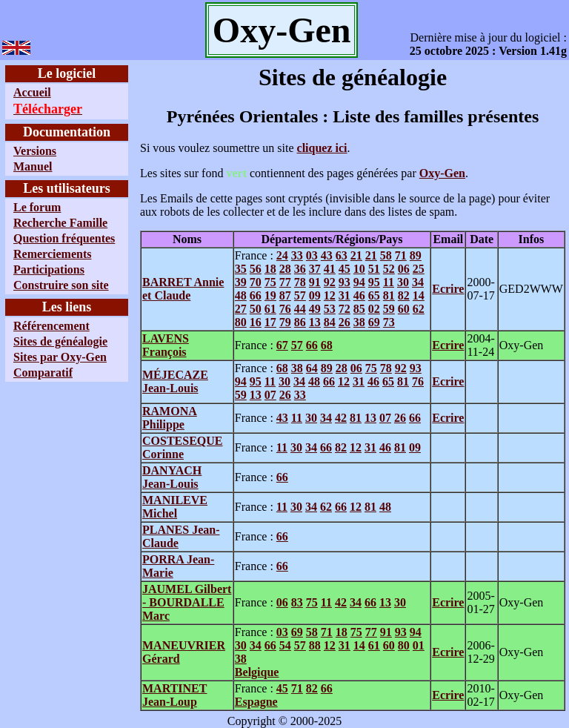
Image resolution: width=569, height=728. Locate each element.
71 (401, 255)
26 (345, 322)
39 (241, 282)
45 (345, 269)
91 (315, 282)
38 (359, 322)
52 (389, 269)
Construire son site (61, 285)
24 (282, 255)
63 (342, 255)
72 (345, 309)
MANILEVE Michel (175, 507)
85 (359, 309)
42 (341, 418)
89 (416, 255)
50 (256, 309)
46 (359, 295)
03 (312, 255)
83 (297, 602)
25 (419, 269)
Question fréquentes (64, 238)
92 (330, 282)
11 (389, 282)
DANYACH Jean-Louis (172, 477)
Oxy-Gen (442, 173)
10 (359, 269)
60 (404, 309)
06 (404, 269)
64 (312, 368)
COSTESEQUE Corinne (182, 447)
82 (404, 295)
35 (241, 269)
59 (389, 309)
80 (241, 322)
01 (419, 645)
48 (241, 295)
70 (256, 282)
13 (315, 322)
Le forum (37, 207)
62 (419, 309)
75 (270, 282)
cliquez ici (322, 148)
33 (297, 255)
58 (386, 255)
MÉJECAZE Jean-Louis (175, 381)
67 (282, 345)
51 (374, 269)
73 (389, 322)
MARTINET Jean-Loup (174, 695)
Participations (49, 269)
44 (300, 309)
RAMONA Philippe (170, 418)
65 (374, 295)
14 (419, 295)
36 (300, 269)
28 (285, 269)
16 (256, 322)
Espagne (256, 702)
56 (256, 269)
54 (285, 645)
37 (315, 269)
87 (285, 295)
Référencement (51, 326)
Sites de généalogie (60, 341)
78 (300, 282)
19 (270, 295)
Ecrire (448, 289)
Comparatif (43, 373)
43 (327, 255)
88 (315, 645)
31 (345, 295)
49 (315, 309)
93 (345, 282)
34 (418, 282)
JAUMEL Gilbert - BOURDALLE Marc (187, 602)
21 (356, 255)
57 (300, 295)
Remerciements (52, 254)
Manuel (33, 166)
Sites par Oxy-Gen (60, 357)
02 (374, 309)
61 (270, 309)
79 (285, 322)
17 (270, 322)
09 (315, 295)
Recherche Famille (60, 223)
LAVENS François (166, 345)
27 (241, 309)
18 (270, 269)
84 (330, 322)
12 (330, 295)
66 (256, 295)
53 (330, 309)
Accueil (32, 92)
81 (389, 295)
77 (285, 282)
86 (300, 322)
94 (359, 282)
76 (285, 309)
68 (327, 345)
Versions (35, 151)
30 (403, 282)
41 (330, 269)
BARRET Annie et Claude (183, 289)
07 (270, 395)
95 (374, 282)
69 (374, 322)
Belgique (257, 672)
